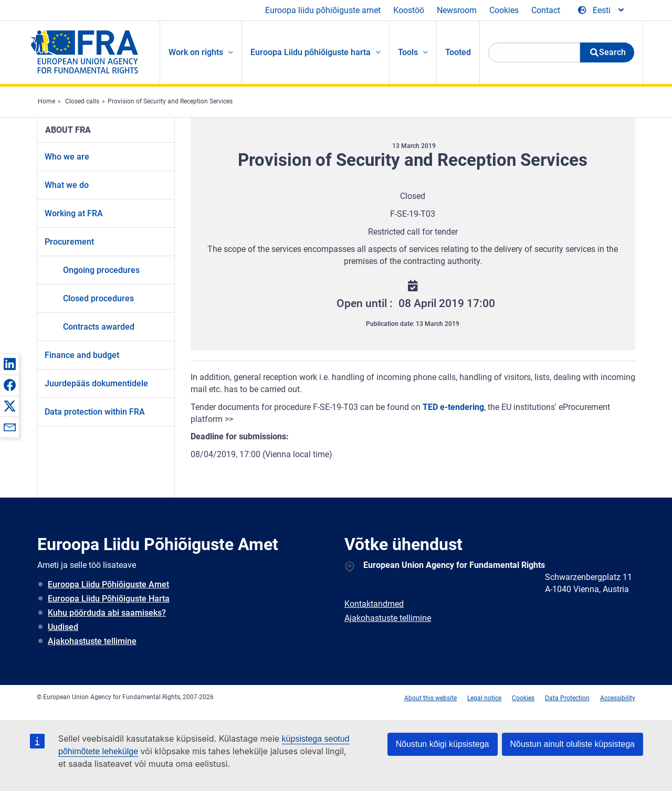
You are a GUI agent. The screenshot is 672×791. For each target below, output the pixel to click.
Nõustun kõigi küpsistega (443, 744)
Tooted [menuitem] (458, 52)
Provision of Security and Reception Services (170, 101)
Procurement (69, 242)
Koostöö (409, 10)
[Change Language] (602, 10)
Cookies (504, 10)
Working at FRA (74, 213)
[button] (9, 364)
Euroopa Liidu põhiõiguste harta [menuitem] (311, 52)
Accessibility (618, 698)
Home (46, 101)
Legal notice (484, 698)
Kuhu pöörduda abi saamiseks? (107, 613)
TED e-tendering (453, 407)
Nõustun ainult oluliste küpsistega (573, 744)
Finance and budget (82, 355)
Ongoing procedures (101, 270)
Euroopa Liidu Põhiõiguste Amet (108, 584)
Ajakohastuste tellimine (92, 641)
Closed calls (82, 101)
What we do (67, 185)
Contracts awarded (99, 327)
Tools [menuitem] (408, 52)
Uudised (63, 627)
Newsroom (457, 10)
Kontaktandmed (374, 604)
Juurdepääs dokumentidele (96, 383)
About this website (430, 698)
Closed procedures (98, 298)
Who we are (67, 157)
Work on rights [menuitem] (196, 52)
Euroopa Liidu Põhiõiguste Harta (109, 599)
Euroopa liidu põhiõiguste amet (323, 10)
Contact (546, 10)
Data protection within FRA (95, 412)
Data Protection (567, 698)
